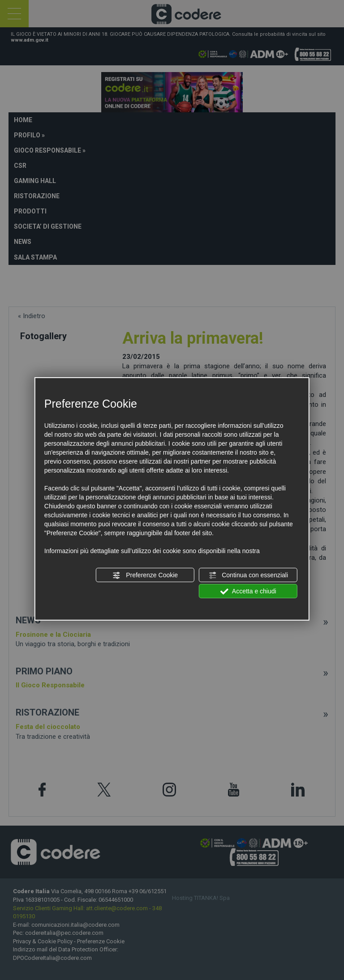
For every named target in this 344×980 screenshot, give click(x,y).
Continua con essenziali (248, 575)
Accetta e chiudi (248, 592)
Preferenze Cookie (145, 575)
